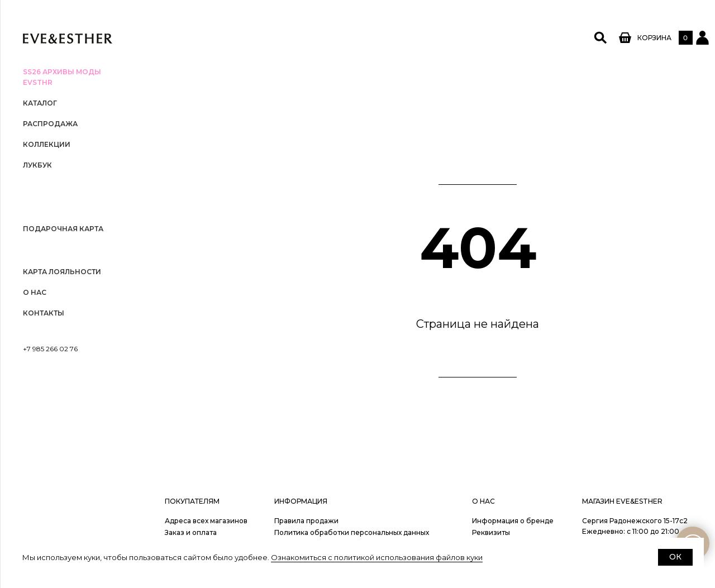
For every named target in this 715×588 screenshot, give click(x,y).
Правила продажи (306, 521)
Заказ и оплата (191, 532)
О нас (35, 292)
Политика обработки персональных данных (352, 532)
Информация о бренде (513, 521)
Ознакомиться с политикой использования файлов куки (377, 557)
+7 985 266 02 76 (50, 349)
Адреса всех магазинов (206, 521)
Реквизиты (491, 532)
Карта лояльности (62, 272)
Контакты (44, 313)
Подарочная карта (63, 229)
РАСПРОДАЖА (50, 124)
